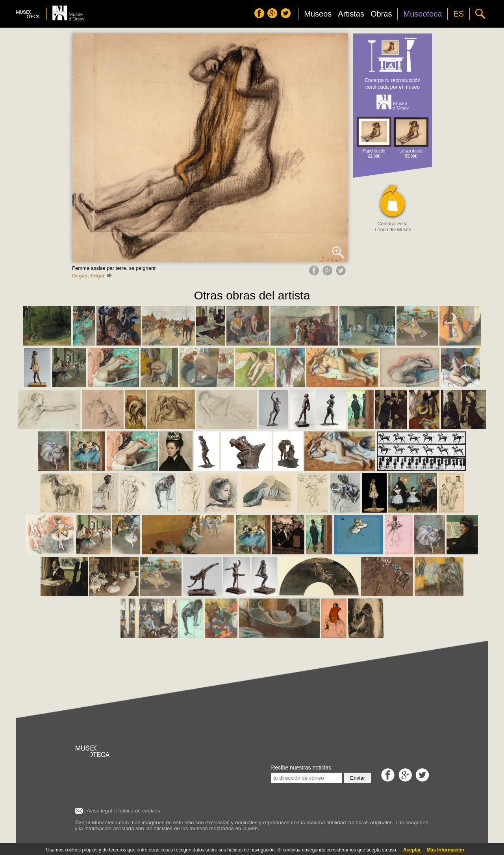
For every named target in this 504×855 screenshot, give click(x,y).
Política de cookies (138, 811)
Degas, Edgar (92, 276)
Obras (381, 14)
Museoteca (422, 14)
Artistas (351, 14)
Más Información (446, 850)
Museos (318, 14)
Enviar (358, 778)
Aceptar (412, 850)
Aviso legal (99, 811)
